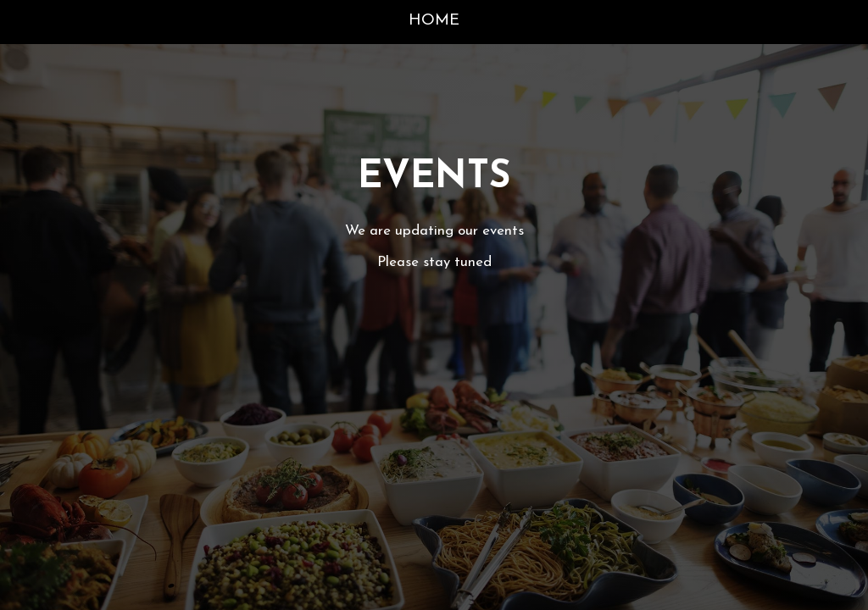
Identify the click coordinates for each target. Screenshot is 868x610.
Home (434, 21)
